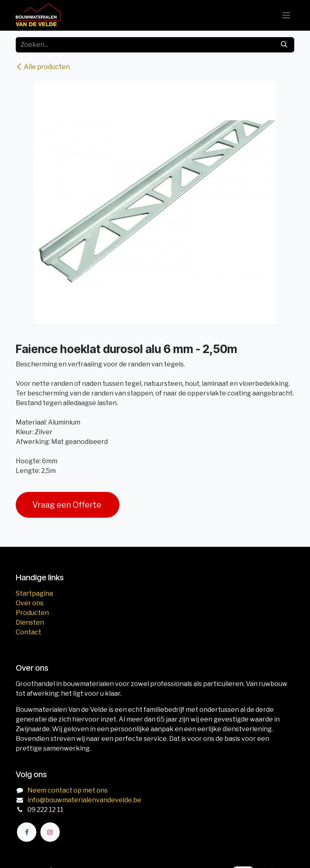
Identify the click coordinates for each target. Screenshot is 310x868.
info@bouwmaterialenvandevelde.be (84, 800)
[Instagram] (50, 832)
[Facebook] (27, 832)
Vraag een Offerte (68, 505)
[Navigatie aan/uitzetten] (286, 16)
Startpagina (34, 593)
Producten (32, 613)
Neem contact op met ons (68, 790)
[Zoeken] (284, 45)
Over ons (30, 603)
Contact (28, 632)
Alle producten (43, 67)
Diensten (30, 622)
